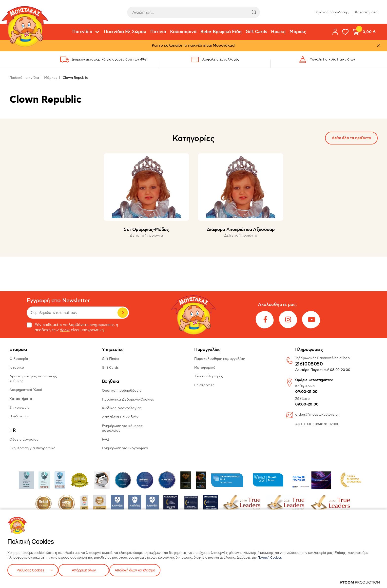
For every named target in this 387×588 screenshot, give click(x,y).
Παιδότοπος (19, 416)
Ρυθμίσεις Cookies (30, 570)
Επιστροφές (204, 385)
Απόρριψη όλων (86, 570)
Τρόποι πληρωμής (209, 376)
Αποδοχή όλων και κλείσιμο (142, 570)
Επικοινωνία (19, 408)
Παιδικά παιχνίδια (24, 78)
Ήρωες (278, 32)
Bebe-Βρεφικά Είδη (221, 32)
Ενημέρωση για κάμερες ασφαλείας (122, 428)
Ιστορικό (17, 368)
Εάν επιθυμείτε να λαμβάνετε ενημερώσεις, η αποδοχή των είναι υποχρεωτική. (72, 327)
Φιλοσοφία (19, 359)
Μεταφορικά (205, 368)
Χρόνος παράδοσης (332, 12)
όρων (65, 330)
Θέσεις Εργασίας (24, 439)
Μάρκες (298, 32)
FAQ (106, 439)
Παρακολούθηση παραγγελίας (220, 359)
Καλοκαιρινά (183, 32)
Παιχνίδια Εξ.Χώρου (125, 32)
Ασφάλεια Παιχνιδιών (120, 417)
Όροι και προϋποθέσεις (122, 391)
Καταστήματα (366, 12)
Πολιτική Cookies (271, 556)
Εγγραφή (123, 313)
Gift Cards (256, 32)
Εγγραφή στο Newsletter (58, 301)
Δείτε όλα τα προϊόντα (351, 138)
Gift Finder (111, 359)
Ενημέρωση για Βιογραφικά (32, 448)
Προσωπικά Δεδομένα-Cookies (128, 399)
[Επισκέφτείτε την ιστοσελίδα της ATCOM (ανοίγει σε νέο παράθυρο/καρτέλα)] (360, 582)
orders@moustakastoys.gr (317, 415)
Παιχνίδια (82, 32)
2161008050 (309, 364)
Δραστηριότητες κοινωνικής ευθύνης (33, 379)
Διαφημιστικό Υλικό (26, 390)
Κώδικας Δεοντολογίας (122, 408)
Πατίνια (158, 32)
